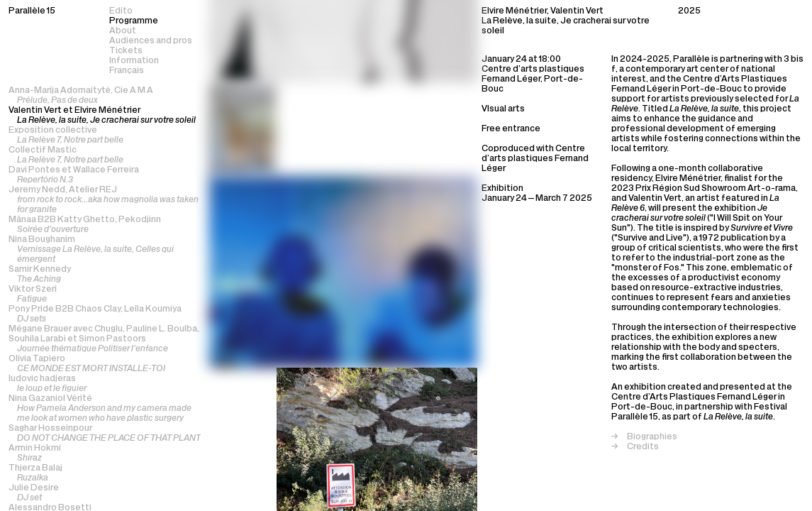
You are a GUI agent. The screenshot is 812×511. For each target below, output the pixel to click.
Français (127, 71)
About (123, 31)
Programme (134, 21)
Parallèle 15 (32, 11)
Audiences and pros (151, 41)
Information (134, 61)
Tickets (126, 51)
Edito (121, 11)
